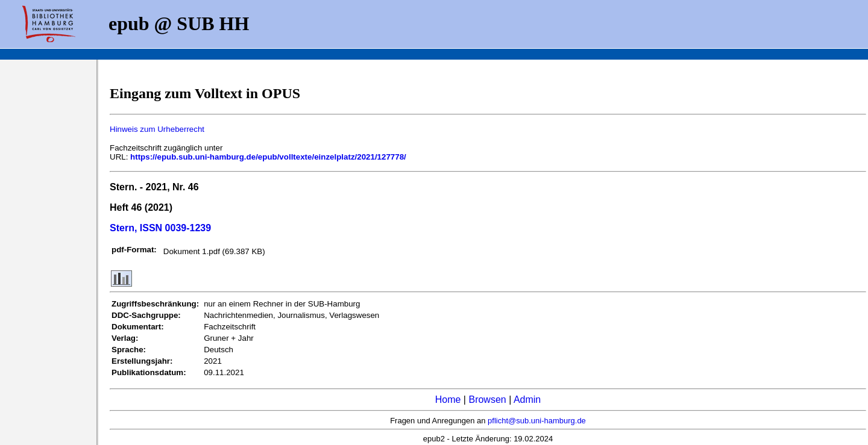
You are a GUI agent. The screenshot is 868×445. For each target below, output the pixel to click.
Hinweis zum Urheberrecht (157, 129)
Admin (527, 400)
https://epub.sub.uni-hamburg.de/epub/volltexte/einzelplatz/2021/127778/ (268, 157)
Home (448, 400)
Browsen (487, 400)
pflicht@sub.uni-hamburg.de (537, 421)
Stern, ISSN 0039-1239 (160, 228)
